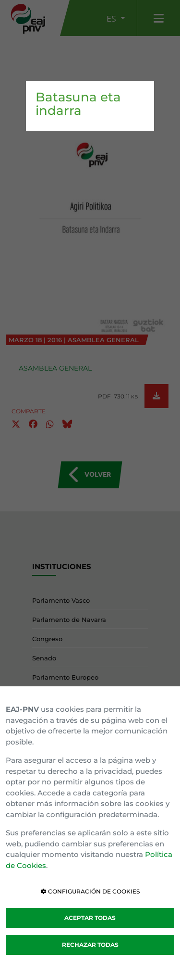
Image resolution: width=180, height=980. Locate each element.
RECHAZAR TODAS (90, 945)
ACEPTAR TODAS (90, 918)
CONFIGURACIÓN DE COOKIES (90, 891)
